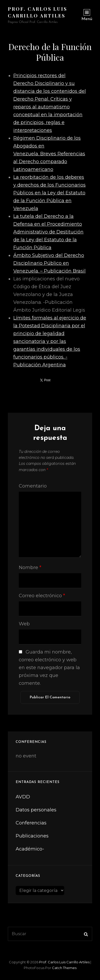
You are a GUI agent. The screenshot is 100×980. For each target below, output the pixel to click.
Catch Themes (64, 968)
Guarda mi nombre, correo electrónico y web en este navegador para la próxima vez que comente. (49, 668)
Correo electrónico (42, 596)
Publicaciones (32, 836)
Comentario (33, 486)
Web (24, 624)
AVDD (23, 797)
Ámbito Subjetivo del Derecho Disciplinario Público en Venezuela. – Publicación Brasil (49, 263)
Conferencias (31, 823)
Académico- (30, 849)
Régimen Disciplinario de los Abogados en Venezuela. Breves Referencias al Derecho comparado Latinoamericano (49, 154)
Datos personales (36, 810)
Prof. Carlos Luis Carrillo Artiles (64, 962)
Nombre (30, 568)
